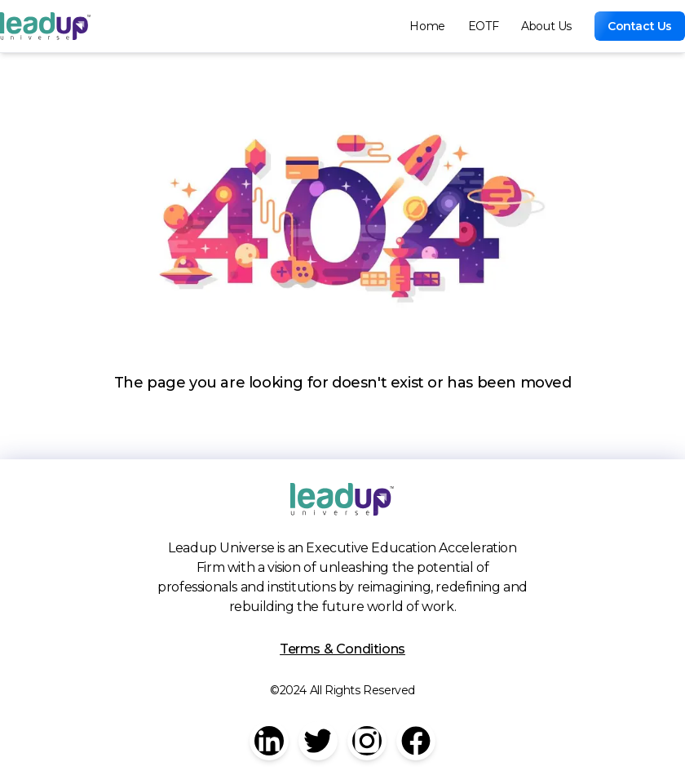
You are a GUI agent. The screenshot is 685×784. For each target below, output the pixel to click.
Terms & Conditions (342, 649)
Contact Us (640, 26)
